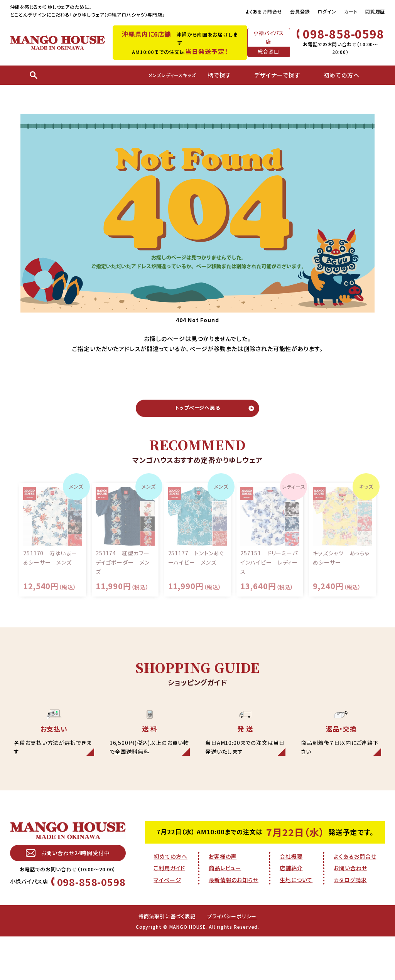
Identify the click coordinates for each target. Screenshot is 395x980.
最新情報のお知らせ (234, 922)
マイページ (167, 922)
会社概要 (291, 898)
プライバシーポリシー (234, 960)
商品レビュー (225, 910)
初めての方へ (170, 898)
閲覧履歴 (375, 11)
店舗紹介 (291, 910)
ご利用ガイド (169, 910)
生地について (296, 922)
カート (351, 11)
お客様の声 (223, 898)
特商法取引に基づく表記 (165, 960)
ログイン (327, 11)
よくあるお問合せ (264, 11)
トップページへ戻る (197, 411)
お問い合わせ (350, 910)
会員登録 (300, 11)
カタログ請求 (350, 922)
